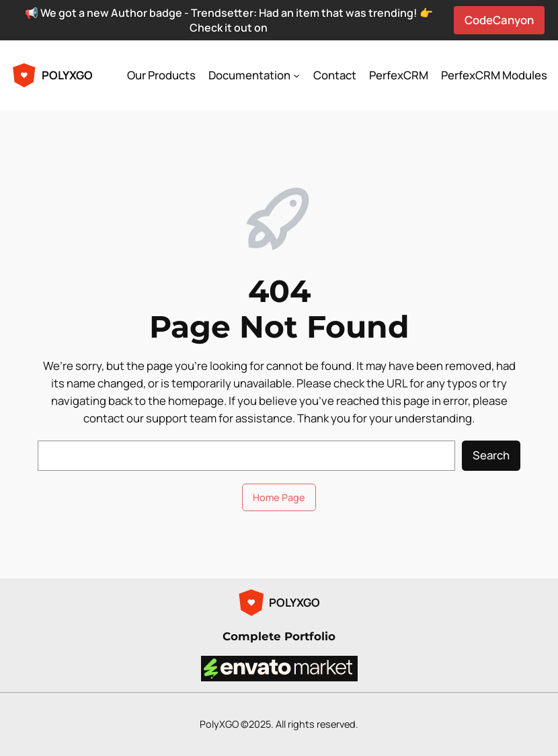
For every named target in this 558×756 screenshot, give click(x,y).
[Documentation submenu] (296, 75)
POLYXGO (67, 75)
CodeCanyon (499, 20)
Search (491, 455)
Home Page (279, 497)
